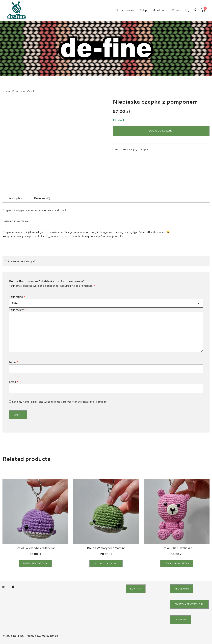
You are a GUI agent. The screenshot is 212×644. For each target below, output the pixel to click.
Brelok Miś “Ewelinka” (177, 548)
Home (6, 91)
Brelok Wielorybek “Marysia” (35, 548)
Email (14, 382)
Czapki (31, 91)
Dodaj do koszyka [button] (35, 563)
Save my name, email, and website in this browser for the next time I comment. (60, 402)
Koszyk (177, 10)
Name (14, 362)
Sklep (143, 10)
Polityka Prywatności (189, 604)
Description (15, 198)
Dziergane (18, 91)
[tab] (15, 198)
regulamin (182, 589)
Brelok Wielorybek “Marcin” (106, 548)
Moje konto (159, 10)
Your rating (17, 297)
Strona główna (125, 10)
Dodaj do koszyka (161, 131)
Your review (17, 310)
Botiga (54, 636)
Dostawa (181, 620)
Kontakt (136, 589)
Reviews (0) (42, 198)
